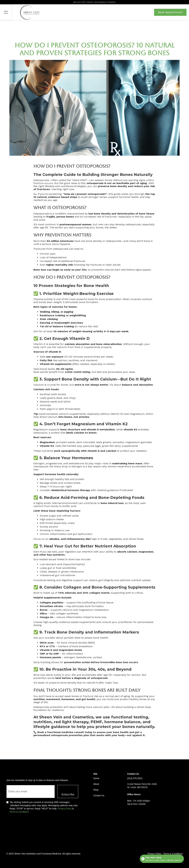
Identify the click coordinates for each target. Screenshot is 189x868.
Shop (96, 790)
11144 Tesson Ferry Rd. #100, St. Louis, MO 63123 (142, 786)
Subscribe (68, 794)
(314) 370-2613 (135, 778)
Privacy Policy (65, 809)
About (96, 784)
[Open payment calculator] (162, 859)
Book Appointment (170, 12)
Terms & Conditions (19, 812)
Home (96, 778)
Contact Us (99, 796)
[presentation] (31, 825)
